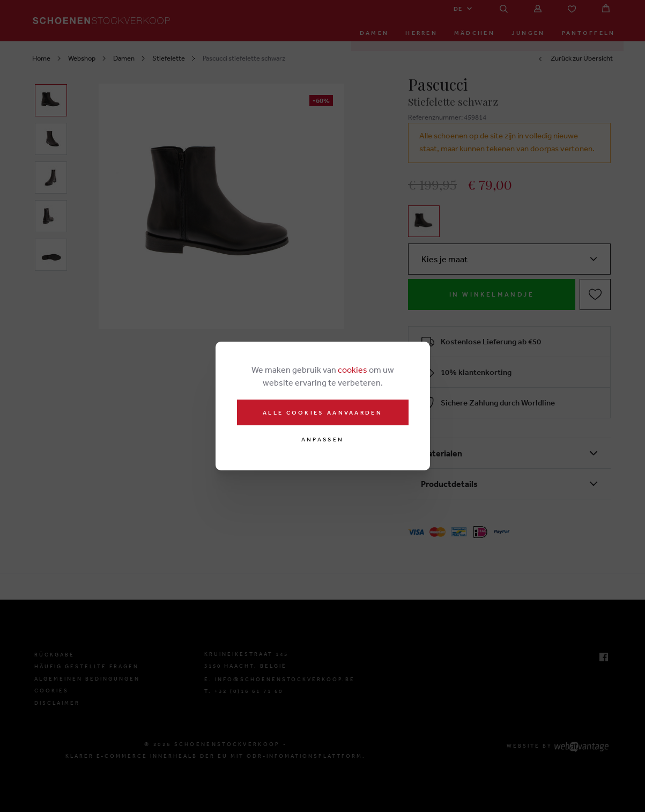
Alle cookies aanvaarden (322, 412)
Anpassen (322, 440)
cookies (353, 370)
